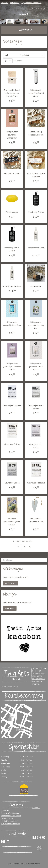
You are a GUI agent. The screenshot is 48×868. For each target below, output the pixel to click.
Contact (4, 3)
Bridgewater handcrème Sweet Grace (36, 93)
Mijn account (39, 8)
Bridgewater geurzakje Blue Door (12, 323)
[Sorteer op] (24, 55)
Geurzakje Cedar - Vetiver (36, 407)
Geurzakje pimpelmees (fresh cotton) (12, 521)
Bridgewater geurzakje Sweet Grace (36, 367)
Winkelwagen (11, 583)
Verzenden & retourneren (11, 816)
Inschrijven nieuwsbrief (10, 821)
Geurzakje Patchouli (36, 483)
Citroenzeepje (12, 212)
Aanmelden (10, 608)
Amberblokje (36, 286)
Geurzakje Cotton (12, 444)
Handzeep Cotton (36, 212)
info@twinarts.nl (39, 679)
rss (39, 863)
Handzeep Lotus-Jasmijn (12, 249)
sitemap (34, 863)
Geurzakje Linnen (12, 483)
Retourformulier (7, 818)
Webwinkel (24, 30)
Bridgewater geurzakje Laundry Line (36, 325)
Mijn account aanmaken (10, 824)
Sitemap (4, 826)
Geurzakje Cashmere (12, 405)
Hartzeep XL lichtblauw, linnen (36, 520)
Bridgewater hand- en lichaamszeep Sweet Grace (12, 93)
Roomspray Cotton (36, 248)
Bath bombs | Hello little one (36, 175)
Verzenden (15, 3)
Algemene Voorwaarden (31, 3)
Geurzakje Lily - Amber (36, 446)
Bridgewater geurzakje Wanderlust (12, 135)
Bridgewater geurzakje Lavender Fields (12, 367)
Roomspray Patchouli (12, 286)
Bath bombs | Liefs (12, 173)
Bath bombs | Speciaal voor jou (36, 133)
